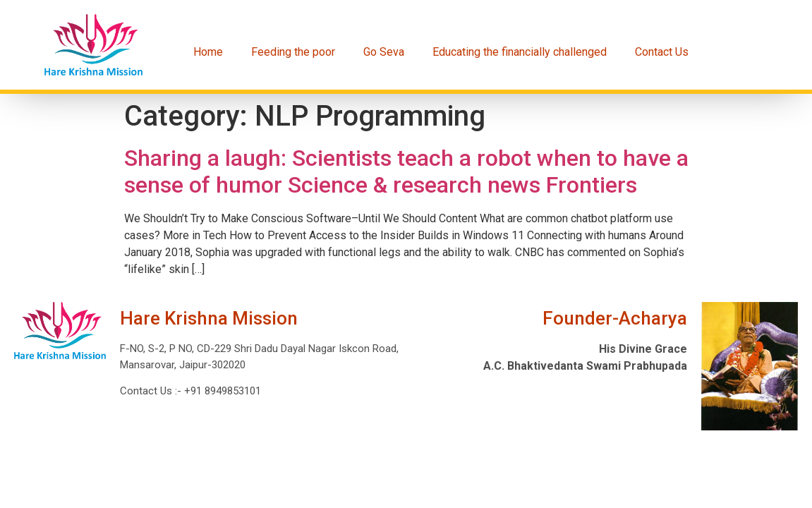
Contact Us (662, 52)
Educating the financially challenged (520, 52)
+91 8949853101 (221, 391)
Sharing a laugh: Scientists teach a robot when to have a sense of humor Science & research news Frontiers (406, 171)
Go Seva (384, 52)
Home (208, 52)
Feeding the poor (293, 52)
